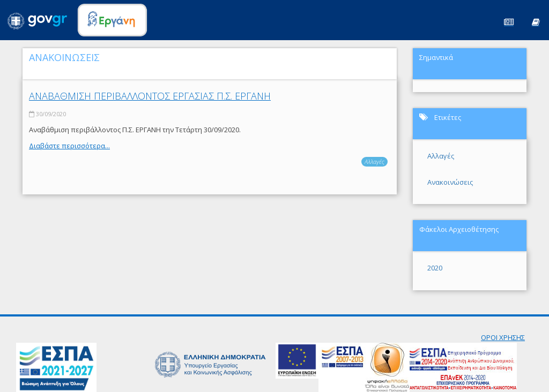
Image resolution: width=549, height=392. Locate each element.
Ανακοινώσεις (450, 182)
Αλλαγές (374, 161)
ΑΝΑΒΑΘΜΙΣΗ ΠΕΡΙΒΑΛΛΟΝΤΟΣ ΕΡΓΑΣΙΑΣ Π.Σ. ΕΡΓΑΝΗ (150, 96)
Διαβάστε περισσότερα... (69, 146)
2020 (435, 268)
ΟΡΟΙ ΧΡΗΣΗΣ (503, 337)
